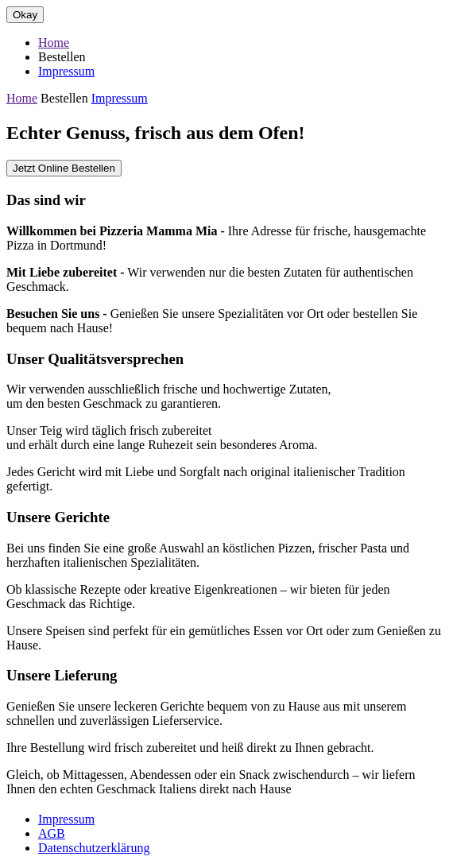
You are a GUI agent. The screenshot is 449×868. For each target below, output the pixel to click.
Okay (25, 15)
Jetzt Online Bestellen (64, 168)
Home (54, 43)
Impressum (66, 71)
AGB (52, 833)
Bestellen (62, 57)
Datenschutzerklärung (94, 848)
